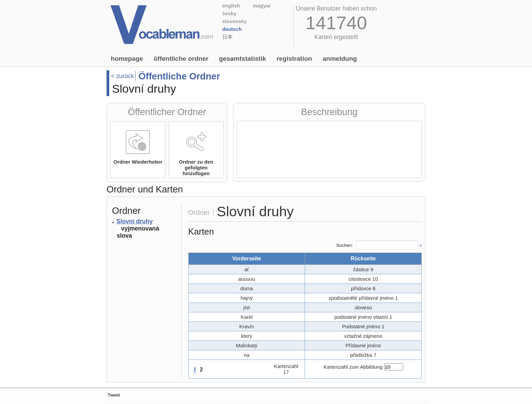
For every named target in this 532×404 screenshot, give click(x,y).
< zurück (122, 76)
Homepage (127, 59)
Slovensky (234, 21)
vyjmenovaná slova (138, 232)
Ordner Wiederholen (138, 162)
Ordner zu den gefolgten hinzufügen (196, 168)
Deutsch (232, 29)
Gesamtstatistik (242, 59)
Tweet (114, 395)
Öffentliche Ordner (181, 59)
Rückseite (363, 259)
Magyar (262, 6)
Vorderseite (246, 259)
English (231, 6)
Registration (294, 59)
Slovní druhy (135, 221)
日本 (227, 37)
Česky (229, 13)
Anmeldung (340, 59)
